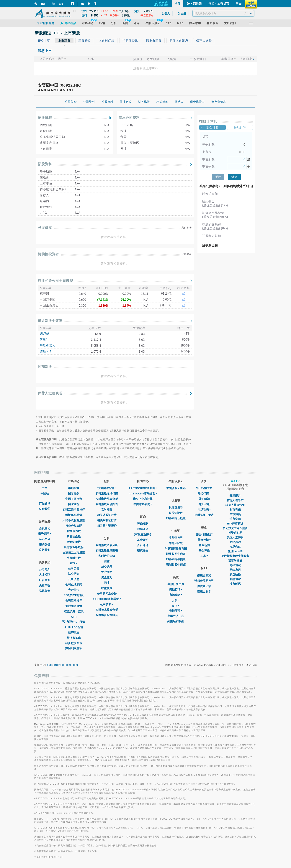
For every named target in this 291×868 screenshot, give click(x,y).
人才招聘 (45, 575)
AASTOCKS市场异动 (107, 599)
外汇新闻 (204, 499)
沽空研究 (74, 574)
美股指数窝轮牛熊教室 (235, 556)
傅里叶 (44, 340)
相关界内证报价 (107, 526)
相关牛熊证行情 (107, 520)
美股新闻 (176, 611)
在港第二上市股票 (74, 553)
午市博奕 (235, 514)
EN (61, 4)
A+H (74, 617)
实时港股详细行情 (107, 493)
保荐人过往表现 (50, 393)
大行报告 (74, 590)
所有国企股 (74, 536)
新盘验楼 (235, 574)
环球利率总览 (74, 649)
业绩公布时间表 (74, 595)
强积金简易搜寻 (204, 581)
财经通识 (235, 565)
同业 (107, 583)
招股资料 (45, 164)
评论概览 (143, 524)
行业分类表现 (74, 526)
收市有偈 (235, 510)
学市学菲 (235, 519)
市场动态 (176, 595)
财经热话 (235, 542)
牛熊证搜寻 (176, 538)
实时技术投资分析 (107, 610)
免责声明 (45, 585)
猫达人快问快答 (235, 505)
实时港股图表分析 (107, 499)
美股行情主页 (176, 584)
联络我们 (45, 550)
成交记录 (107, 567)
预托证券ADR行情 (74, 622)
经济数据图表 (74, 643)
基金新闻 (204, 545)
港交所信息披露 (143, 499)
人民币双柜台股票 (74, 520)
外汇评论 (143, 545)
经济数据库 (74, 638)
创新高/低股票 (74, 515)
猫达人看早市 (235, 500)
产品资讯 (45, 503)
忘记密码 (45, 539)
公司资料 (107, 604)
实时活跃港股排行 (74, 510)
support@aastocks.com (63, 665)
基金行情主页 (204, 534)
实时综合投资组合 (107, 615)
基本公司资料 (129, 118)
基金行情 (204, 540)
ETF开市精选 (235, 523)
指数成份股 (74, 531)
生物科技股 (74, 558)
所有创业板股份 (74, 547)
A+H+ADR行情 (74, 627)
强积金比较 (204, 586)
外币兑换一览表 (204, 515)
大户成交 (107, 572)
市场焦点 (235, 547)
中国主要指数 (74, 499)
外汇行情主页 (204, 488)
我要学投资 (235, 561)
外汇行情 (204, 493)
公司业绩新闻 (74, 584)
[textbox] (223, 13)
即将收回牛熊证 (176, 554)
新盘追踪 (235, 579)
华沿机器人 (48, 345)
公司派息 (74, 579)
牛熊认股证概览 (176, 488)
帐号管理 (45, 534)
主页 (45, 488)
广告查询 (45, 580)
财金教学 (45, 509)
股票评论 (143, 529)
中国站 (45, 493)
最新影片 (235, 496)
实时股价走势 (107, 556)
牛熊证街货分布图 (176, 548)
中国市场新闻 (143, 504)
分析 (176, 600)
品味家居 (235, 570)
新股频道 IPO (74, 606)
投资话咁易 (235, 533)
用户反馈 (45, 544)
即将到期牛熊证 (176, 559)
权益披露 (107, 588)
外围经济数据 (176, 621)
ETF (74, 563)
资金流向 (107, 577)
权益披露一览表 (74, 611)
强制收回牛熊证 (176, 565)
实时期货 (74, 504)
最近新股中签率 (50, 321)
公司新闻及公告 (107, 594)
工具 (204, 556)
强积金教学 (204, 591)
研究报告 (143, 551)
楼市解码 (235, 584)
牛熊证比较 (176, 543)
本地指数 (74, 488)
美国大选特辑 (235, 537)
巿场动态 (204, 510)
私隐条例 (45, 591)
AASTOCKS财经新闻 (143, 488)
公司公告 (74, 568)
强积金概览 (204, 575)
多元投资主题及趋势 (235, 528)
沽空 (107, 561)
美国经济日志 (176, 616)
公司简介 (45, 569)
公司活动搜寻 (74, 601)
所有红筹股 (74, 542)
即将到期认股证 (176, 518)
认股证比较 (176, 513)
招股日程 (45, 118)
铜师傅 (44, 334)
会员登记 (45, 528)
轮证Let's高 (235, 551)
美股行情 (176, 589)
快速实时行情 (107, 488)
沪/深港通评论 (143, 534)
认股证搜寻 (176, 508)
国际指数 (74, 493)
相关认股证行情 (107, 515)
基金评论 (143, 540)
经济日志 (74, 632)
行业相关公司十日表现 (55, 281)
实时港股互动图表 (107, 504)
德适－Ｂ (46, 351)
